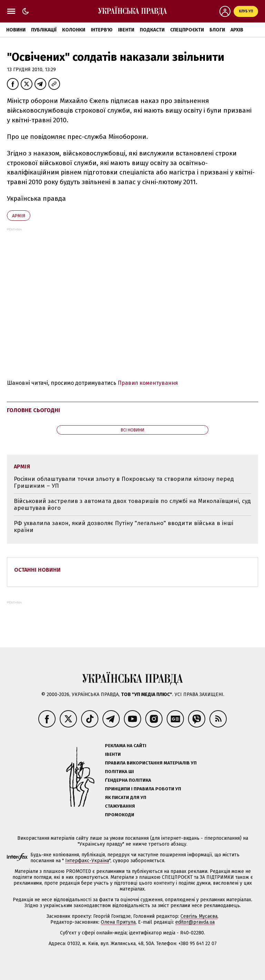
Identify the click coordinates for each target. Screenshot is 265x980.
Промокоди (120, 815)
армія (19, 216)
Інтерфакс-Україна (87, 861)
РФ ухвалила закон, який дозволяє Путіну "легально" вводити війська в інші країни (124, 527)
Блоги (217, 30)
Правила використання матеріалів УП (151, 763)
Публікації (44, 30)
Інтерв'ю (102, 30)
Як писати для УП (126, 797)
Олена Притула (118, 922)
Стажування (120, 806)
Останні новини (37, 570)
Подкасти (152, 30)
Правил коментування (148, 383)
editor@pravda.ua (195, 922)
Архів (237, 30)
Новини (16, 30)
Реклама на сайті (126, 746)
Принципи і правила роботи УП (143, 789)
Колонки (74, 30)
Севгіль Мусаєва (199, 916)
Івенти (126, 30)
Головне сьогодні (33, 410)
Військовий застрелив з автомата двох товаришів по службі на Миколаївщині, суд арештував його (132, 505)
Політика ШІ (119, 772)
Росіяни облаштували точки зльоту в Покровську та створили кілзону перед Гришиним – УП (124, 482)
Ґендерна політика (128, 780)
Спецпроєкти (187, 30)
